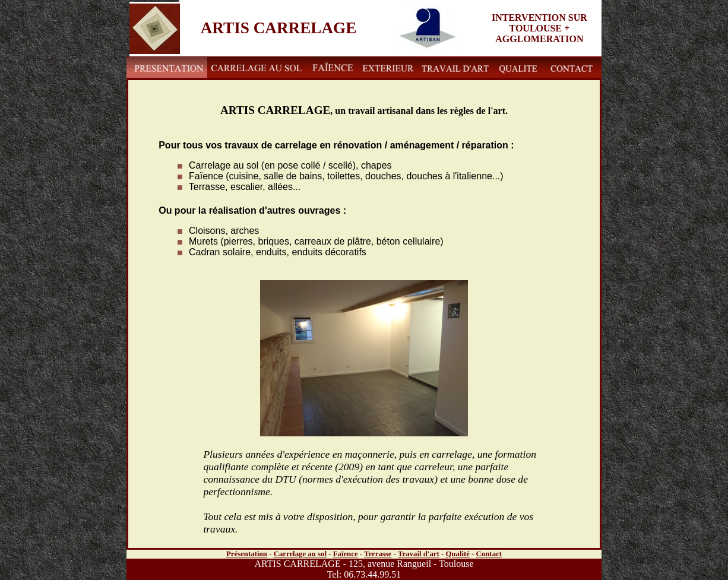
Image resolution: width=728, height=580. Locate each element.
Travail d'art (419, 554)
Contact (489, 554)
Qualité (458, 554)
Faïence (346, 554)
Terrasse (378, 554)
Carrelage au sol (300, 554)
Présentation (247, 554)
